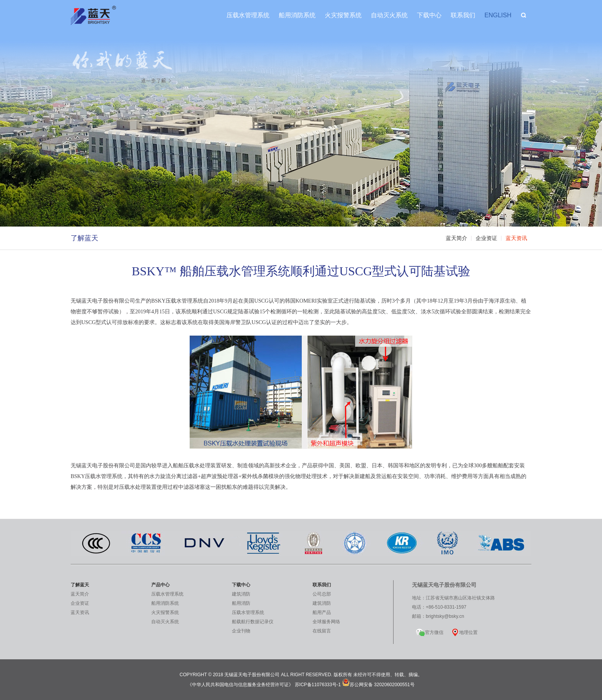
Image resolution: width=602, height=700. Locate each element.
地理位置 (468, 632)
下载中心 (429, 15)
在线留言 (322, 631)
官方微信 (430, 631)
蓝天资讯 (516, 238)
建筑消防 (241, 594)
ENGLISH (498, 15)
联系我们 (463, 15)
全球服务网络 (326, 622)
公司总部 (322, 594)
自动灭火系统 (389, 15)
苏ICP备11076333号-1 (318, 685)
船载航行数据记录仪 (253, 622)
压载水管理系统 (248, 15)
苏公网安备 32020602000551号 (378, 685)
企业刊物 (241, 631)
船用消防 (241, 603)
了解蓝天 (84, 238)
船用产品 (322, 612)
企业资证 (486, 238)
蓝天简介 (456, 238)
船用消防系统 (297, 15)
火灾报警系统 (343, 15)
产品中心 (160, 585)
